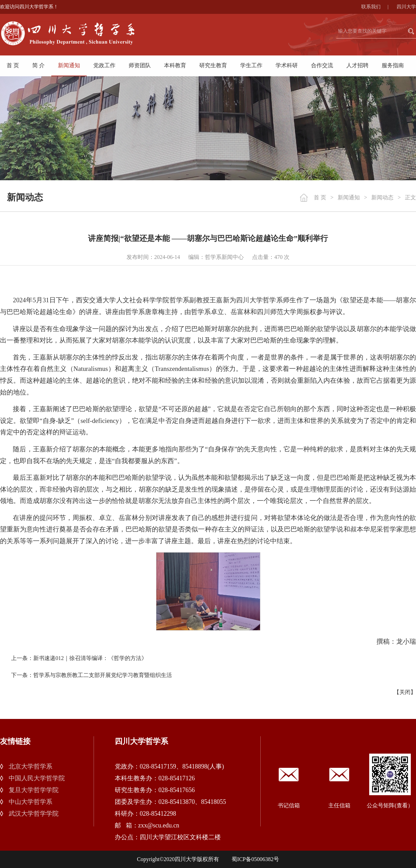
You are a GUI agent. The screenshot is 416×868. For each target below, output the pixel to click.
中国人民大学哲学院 (37, 778)
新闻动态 (382, 197)
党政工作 (104, 65)
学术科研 (287, 65)
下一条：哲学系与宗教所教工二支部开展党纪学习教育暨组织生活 (92, 675)
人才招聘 (357, 65)
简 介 (38, 65)
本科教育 (175, 65)
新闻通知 (69, 65)
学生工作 (251, 65)
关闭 (405, 692)
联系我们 (378, 7)
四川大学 (406, 7)
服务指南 (393, 65)
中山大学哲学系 (31, 802)
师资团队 (140, 65)
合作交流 (322, 65)
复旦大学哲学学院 (34, 790)
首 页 (13, 65)
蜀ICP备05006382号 (255, 859)
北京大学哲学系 (31, 766)
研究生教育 (213, 65)
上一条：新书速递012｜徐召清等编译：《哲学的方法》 (79, 658)
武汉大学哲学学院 (34, 814)
